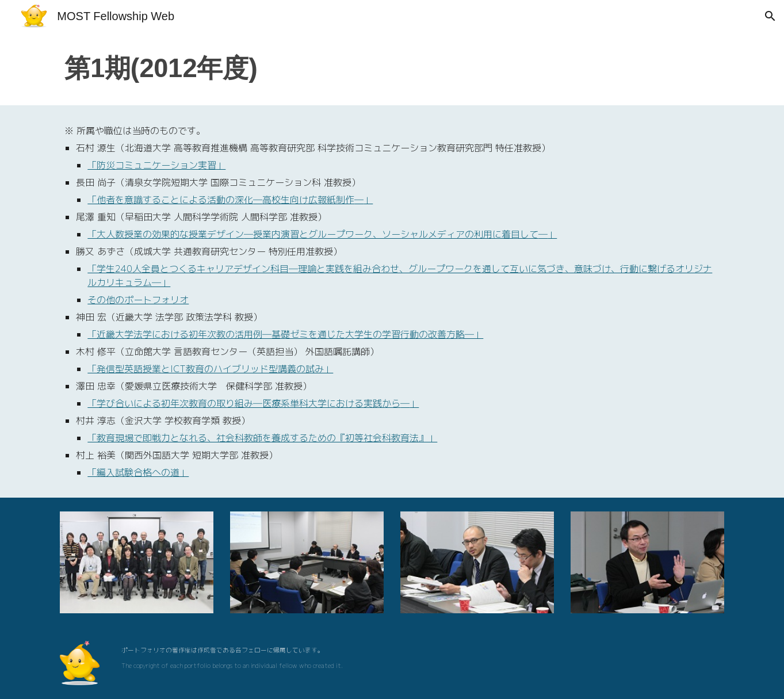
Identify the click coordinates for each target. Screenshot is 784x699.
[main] (392, 69)
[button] (770, 16)
